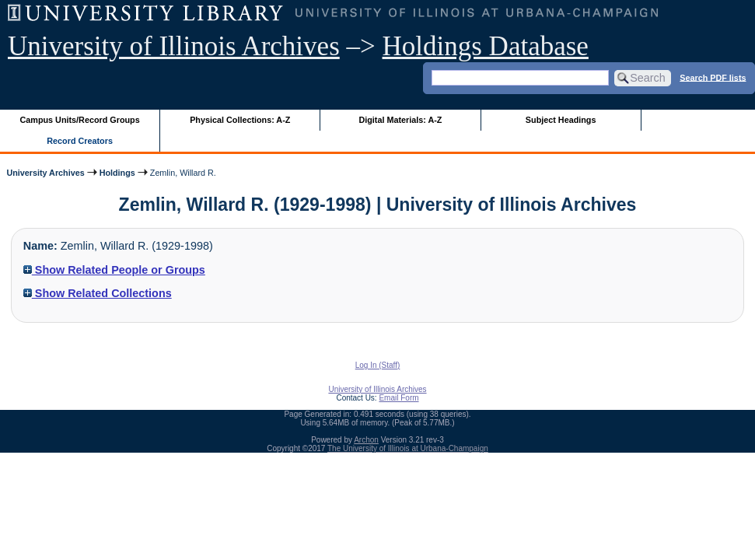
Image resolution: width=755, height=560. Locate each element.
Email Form (398, 398)
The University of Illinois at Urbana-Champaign (408, 448)
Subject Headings (561, 120)
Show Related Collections (98, 293)
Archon (366, 440)
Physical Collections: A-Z (240, 120)
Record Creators (80, 141)
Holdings (117, 173)
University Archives (45, 173)
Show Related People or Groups (114, 270)
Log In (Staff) (378, 365)
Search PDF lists (713, 77)
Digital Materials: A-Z (400, 120)
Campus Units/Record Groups (80, 120)
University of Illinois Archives (174, 46)
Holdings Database (486, 46)
